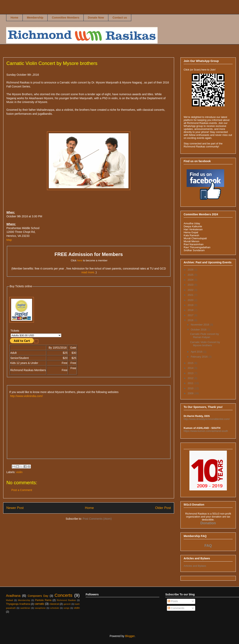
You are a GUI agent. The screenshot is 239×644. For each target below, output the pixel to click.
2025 (191, 275)
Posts (173, 601)
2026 (191, 270)
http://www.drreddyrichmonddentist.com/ (207, 419)
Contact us (120, 18)
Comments (176, 608)
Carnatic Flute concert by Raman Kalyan (204, 336)
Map (9, 240)
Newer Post (15, 508)
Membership (35, 18)
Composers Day (38, 596)
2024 (191, 280)
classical (54, 604)
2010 (191, 388)
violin (19, 472)
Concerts (64, 595)
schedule (55, 608)
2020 (191, 300)
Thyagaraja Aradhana (18, 604)
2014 (191, 368)
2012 (191, 378)
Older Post (163, 508)
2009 (191, 393)
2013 (191, 373)
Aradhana (13, 596)
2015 (191, 363)
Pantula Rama (43, 600)
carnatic (40, 604)
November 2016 (200, 325)
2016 (191, 320)
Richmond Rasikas (10, 11)
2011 (191, 383)
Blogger (130, 636)
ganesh (67, 604)
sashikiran (25, 608)
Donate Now (96, 18)
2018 (191, 310)
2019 (191, 305)
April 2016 (197, 352)
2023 (191, 285)
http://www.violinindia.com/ (26, 396)
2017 (191, 315)
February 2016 (200, 357)
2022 (191, 290)
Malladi (9, 600)
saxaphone (40, 608)
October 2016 (199, 330)
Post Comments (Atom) (97, 519)
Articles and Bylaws (195, 566)
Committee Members (66, 18)
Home (14, 18)
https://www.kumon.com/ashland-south (206, 431)
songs (67, 608)
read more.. (89, 272)
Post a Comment (22, 490)
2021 (191, 295)
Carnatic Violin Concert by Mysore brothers (205, 344)
